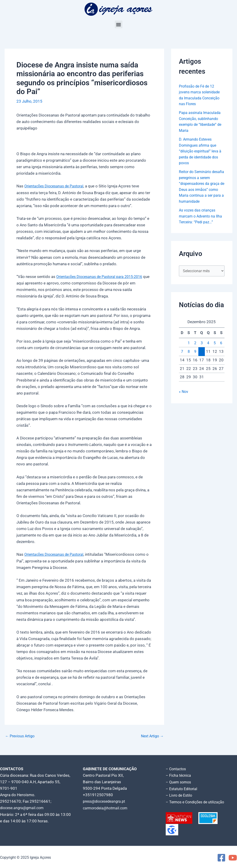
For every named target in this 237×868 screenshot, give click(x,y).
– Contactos (177, 768)
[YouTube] (233, 857)
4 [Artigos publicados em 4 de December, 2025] (208, 349)
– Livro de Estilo (180, 794)
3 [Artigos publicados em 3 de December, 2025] (202, 349)
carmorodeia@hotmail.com (107, 807)
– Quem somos (179, 781)
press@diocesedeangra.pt (106, 801)
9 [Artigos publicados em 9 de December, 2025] (195, 358)
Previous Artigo (21, 736)
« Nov (184, 398)
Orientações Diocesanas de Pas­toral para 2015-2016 (103, 276)
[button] (119, 24)
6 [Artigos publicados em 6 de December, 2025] (221, 349)
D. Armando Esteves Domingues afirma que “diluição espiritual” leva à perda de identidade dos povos (201, 151)
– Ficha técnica (179, 775)
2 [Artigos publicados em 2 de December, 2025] (195, 349)
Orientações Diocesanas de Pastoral (56, 186)
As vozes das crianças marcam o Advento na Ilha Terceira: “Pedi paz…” (202, 222)
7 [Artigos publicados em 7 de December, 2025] (182, 358)
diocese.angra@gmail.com (23, 807)
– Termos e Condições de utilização (197, 801)
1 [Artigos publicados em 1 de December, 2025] (189, 349)
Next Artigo (151, 736)
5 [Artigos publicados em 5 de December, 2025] (215, 349)
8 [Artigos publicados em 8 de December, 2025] (189, 358)
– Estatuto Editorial (183, 788)
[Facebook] (221, 857)
